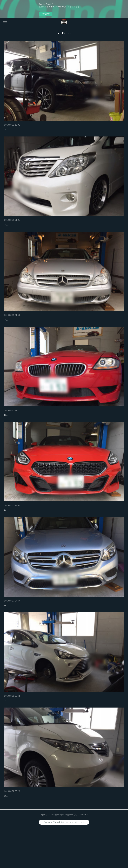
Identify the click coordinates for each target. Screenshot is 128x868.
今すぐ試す (45, 14)
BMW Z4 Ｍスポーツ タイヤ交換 (21, 530)
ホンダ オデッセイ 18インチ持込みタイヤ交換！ (29, 130)
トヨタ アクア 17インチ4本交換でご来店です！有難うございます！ (34, 736)
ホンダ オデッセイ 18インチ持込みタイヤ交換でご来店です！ (32, 134)
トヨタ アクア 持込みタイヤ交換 (21, 731)
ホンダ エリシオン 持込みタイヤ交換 (24, 831)
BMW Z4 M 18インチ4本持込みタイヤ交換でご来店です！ (30, 435)
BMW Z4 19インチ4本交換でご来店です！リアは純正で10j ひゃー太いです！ (39, 535)
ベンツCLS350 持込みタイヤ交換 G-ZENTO (27, 330)
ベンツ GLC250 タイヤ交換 (19, 630)
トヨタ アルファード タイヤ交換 (21, 230)
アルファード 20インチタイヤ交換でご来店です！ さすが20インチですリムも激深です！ (44, 235)
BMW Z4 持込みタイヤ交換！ (20, 430)
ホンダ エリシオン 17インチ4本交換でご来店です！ (27, 836)
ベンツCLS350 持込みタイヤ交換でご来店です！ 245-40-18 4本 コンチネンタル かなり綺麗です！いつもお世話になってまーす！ (63, 335)
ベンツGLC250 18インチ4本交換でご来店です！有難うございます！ (35, 635)
